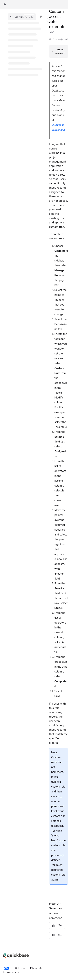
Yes (57, 925)
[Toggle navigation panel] (49, 20)
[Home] (5, 4)
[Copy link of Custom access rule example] (52, 32)
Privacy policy (37, 968)
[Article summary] (59, 51)
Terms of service (11, 972)
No (57, 935)
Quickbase (20, 968)
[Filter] (41, 17)
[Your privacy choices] (6, 968)
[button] (22, 17)
